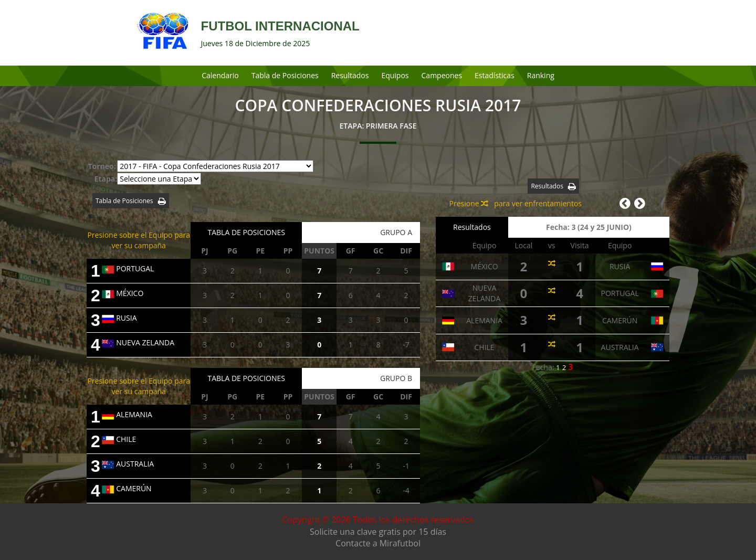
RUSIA (119, 318)
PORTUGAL (128, 268)
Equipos (395, 75)
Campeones (442, 75)
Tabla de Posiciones (285, 75)
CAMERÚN (127, 488)
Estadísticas (495, 75)
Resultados (350, 75)
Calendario (220, 75)
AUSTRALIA (128, 464)
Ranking (541, 75)
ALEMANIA (127, 414)
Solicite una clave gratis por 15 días (378, 532)
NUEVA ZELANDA (138, 342)
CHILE (119, 439)
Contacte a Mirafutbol (378, 543)
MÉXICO (123, 293)
